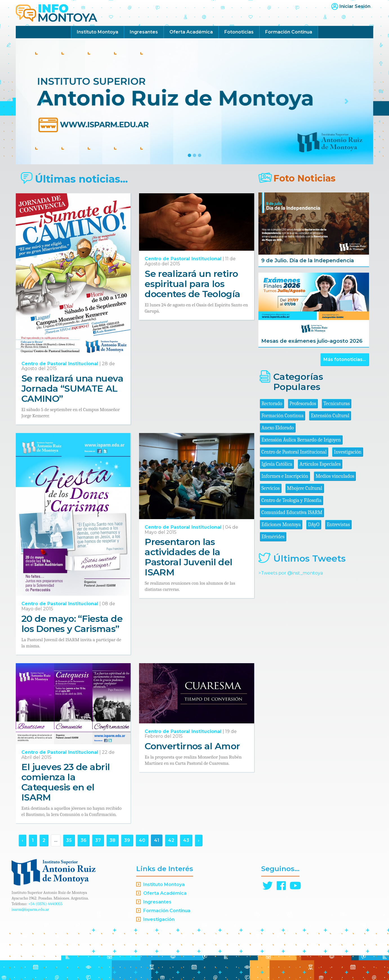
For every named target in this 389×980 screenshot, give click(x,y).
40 (142, 840)
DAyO (314, 525)
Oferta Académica (191, 32)
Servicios (271, 488)
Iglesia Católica (277, 464)
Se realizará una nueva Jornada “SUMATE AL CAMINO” (72, 388)
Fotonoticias (239, 32)
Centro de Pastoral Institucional (60, 364)
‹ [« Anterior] (22, 840)
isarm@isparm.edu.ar (30, 909)
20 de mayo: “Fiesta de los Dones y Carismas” (72, 624)
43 (186, 840)
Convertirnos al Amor (192, 746)
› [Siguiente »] (199, 840)
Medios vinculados (335, 476)
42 (171, 840)
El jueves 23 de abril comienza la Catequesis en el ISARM (66, 782)
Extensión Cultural (330, 416)
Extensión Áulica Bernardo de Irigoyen (301, 440)
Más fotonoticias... (345, 359)
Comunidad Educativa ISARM (292, 513)
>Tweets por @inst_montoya (291, 573)
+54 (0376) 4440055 (45, 904)
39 (127, 840)
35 (69, 840)
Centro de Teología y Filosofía (292, 500)
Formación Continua (289, 32)
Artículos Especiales (320, 464)
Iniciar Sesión (355, 6)
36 (83, 840)
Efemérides (273, 537)
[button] (43, 101)
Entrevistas (338, 525)
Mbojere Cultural (305, 488)
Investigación (348, 452)
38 (112, 840)
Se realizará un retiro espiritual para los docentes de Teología (192, 284)
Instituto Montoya (98, 32)
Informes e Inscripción (285, 476)
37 (98, 840)
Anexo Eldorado (278, 428)
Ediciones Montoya (281, 525)
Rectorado (272, 404)
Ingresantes (144, 32)
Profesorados (303, 404)
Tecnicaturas (337, 404)
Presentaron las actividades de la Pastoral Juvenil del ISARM (188, 557)
